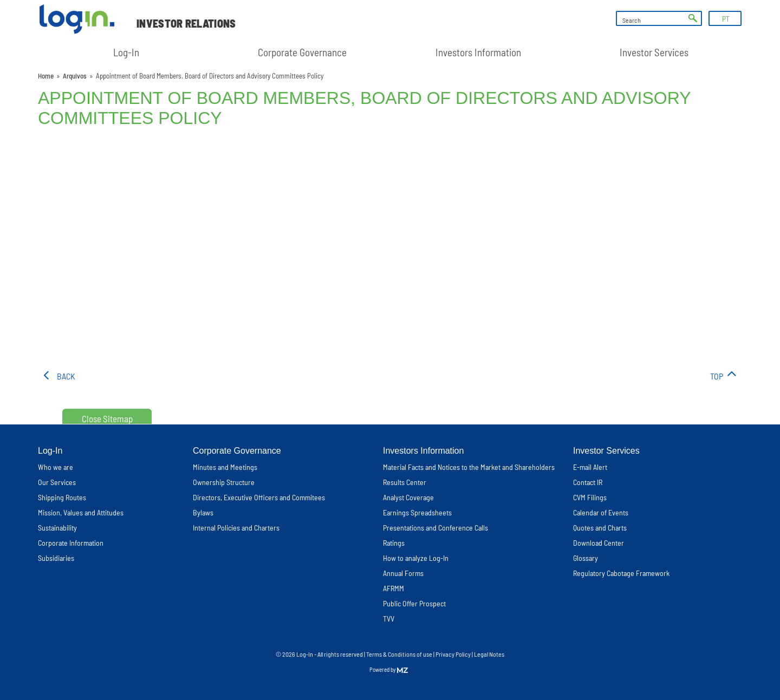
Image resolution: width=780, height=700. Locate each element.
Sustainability (57, 528)
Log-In (126, 52)
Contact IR (588, 482)
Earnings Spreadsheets (417, 512)
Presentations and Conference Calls (435, 528)
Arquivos (75, 76)
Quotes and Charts (600, 528)
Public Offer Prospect (414, 603)
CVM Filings (590, 497)
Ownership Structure (224, 482)
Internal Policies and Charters (236, 528)
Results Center (405, 482)
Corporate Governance (302, 52)
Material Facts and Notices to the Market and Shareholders (469, 467)
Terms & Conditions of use (400, 654)
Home (46, 76)
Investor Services (654, 52)
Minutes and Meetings (225, 467)
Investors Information (478, 52)
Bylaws (203, 512)
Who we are (56, 467)
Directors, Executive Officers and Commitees (259, 497)
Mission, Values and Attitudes (81, 512)
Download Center (599, 543)
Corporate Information (71, 543)
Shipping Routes (62, 497)
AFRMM (394, 588)
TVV (389, 619)
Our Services (57, 482)
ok (693, 18)
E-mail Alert (590, 467)
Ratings (394, 543)
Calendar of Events (601, 512)
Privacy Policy (453, 654)
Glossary (586, 558)
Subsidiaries (56, 558)
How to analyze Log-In (416, 558)
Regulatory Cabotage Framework (621, 573)
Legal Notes (489, 654)
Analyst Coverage (408, 497)
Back (66, 376)
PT (726, 19)
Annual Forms (403, 573)
